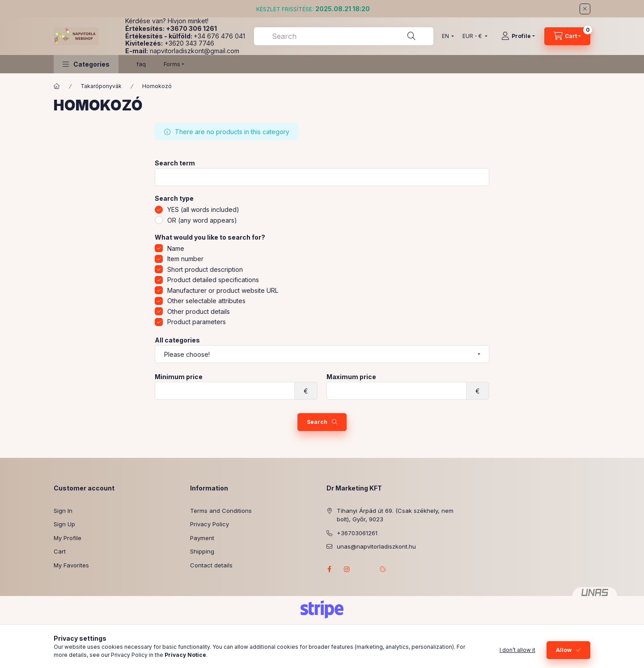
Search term (175, 163)
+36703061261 (357, 533)
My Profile (68, 538)
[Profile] (518, 36)
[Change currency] (473, 36)
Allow (564, 650)
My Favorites (71, 565)
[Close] (585, 9)
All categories (177, 340)
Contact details (211, 565)
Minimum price (179, 377)
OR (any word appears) (202, 220)
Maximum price (351, 377)
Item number (185, 259)
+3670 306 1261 (191, 28)
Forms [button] (172, 64)
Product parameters (197, 322)
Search (317, 422)
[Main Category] (57, 86)
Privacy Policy (210, 524)
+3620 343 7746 (189, 43)
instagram (347, 569)
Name (176, 248)
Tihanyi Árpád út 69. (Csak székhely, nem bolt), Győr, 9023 (395, 515)
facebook (329, 569)
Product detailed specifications (213, 280)
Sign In (63, 511)
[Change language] (446, 36)
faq (141, 64)
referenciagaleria (365, 569)
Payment (202, 538)
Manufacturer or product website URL (223, 290)
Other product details (199, 311)
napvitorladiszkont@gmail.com (195, 51)
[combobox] (344, 36)
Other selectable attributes (206, 301)
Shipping (202, 551)
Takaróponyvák (101, 86)
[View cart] (567, 36)
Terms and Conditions (221, 511)
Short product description (205, 269)
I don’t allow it (517, 650)
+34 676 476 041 (219, 36)
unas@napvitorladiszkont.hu (376, 546)
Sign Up (64, 524)
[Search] (411, 36)
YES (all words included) (203, 209)
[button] (86, 64)
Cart (60, 551)
